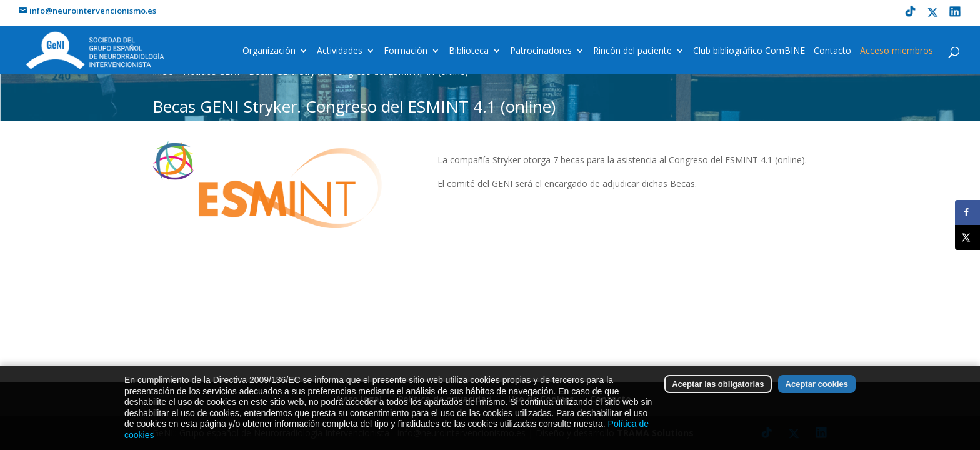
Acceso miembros (897, 51)
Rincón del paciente (632, 51)
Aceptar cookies (817, 390)
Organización (269, 51)
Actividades (340, 51)
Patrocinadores (541, 51)
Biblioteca (469, 51)
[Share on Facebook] (967, 212)
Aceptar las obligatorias (718, 390)
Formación (406, 51)
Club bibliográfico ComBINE (749, 51)
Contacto (832, 51)
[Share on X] (967, 237)
